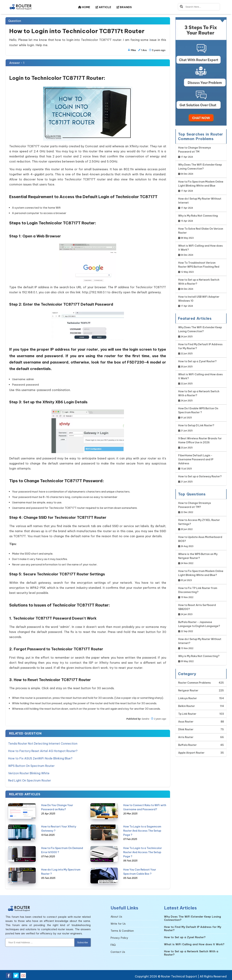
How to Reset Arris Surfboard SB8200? (201, 610)
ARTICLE (103, 7)
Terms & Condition (122, 930)
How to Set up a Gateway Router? (200, 479)
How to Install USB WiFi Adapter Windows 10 (201, 302)
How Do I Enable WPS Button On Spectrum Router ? (201, 413)
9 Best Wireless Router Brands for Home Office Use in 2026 (201, 443)
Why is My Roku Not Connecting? (199, 659)
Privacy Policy (119, 937)
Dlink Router (186, 729)
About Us (116, 916)
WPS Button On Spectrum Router (31, 765)
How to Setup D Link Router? (196, 428)
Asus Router (186, 722)
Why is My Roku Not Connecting (198, 218)
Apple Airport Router (191, 753)
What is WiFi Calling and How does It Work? (201, 251)
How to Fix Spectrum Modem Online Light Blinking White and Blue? (201, 576)
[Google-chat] (201, 71)
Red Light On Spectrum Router (30, 780)
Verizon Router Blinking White (29, 772)
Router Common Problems (194, 683)
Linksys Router (188, 698)
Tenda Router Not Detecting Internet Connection (43, 743)
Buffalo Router (187, 745)
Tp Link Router (187, 714)
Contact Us (118, 951)
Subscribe (83, 942)
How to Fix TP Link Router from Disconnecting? (201, 593)
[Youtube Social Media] (23, 975)
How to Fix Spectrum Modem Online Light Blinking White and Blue (201, 186)
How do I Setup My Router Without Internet (201, 203)
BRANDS (124, 7)
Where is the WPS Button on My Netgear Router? (201, 559)
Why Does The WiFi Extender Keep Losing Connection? (201, 169)
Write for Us (118, 923)
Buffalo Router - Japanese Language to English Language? (201, 627)
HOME (84, 7)
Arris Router (186, 737)
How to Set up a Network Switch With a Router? (201, 285)
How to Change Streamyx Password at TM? (201, 508)
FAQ (113, 944)
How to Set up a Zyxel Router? (197, 364)
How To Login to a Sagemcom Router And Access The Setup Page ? (142, 830)
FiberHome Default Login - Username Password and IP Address (201, 462)
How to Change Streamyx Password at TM (201, 152)
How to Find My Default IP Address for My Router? (201, 349)
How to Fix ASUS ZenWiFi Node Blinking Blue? (40, 758)
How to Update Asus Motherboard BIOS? (201, 542)
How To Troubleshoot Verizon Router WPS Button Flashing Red (201, 268)
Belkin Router (187, 706)
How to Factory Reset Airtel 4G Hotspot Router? (43, 751)
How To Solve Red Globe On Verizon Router (201, 234)
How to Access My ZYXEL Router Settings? (201, 525)
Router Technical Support (179, 975)
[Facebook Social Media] (9, 975)
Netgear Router (188, 690)
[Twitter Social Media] (16, 975)
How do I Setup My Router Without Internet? (201, 644)
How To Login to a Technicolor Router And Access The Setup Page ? (143, 851)
